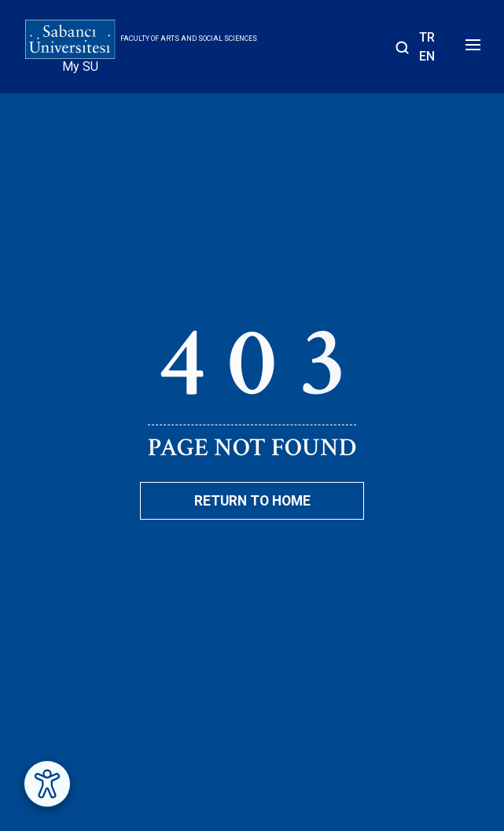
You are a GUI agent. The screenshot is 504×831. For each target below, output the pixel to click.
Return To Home (252, 501)
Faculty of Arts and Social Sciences (189, 39)
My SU (80, 66)
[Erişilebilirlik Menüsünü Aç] (47, 784)
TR (427, 37)
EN (427, 56)
